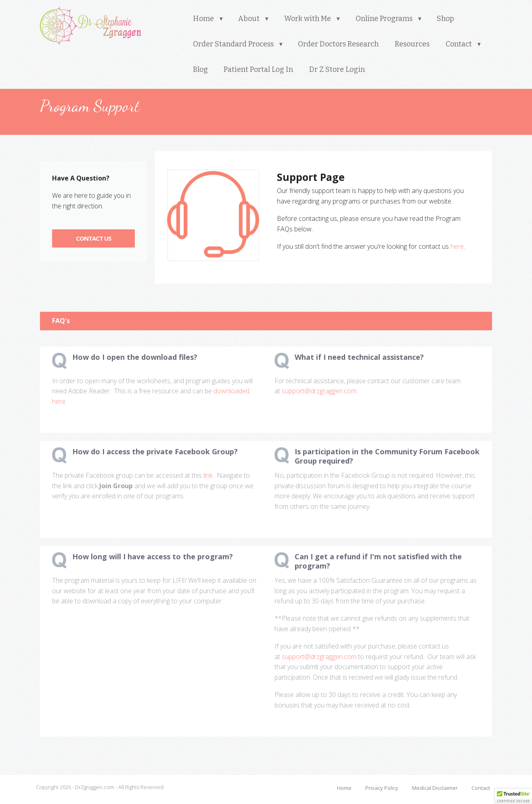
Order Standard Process (233, 44)
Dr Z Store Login (337, 69)
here (457, 246)
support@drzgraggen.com (319, 391)
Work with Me (308, 19)
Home (203, 19)
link (208, 475)
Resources (412, 44)
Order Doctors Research (338, 44)
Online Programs (384, 19)
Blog (200, 69)
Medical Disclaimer (435, 788)
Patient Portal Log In (258, 69)
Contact (459, 44)
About (249, 19)
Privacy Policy (382, 788)
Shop (445, 19)
